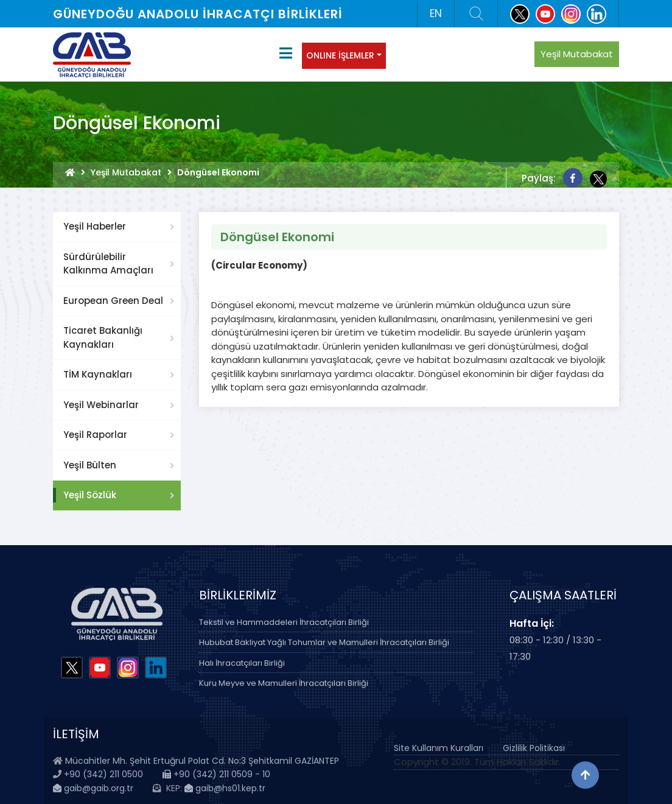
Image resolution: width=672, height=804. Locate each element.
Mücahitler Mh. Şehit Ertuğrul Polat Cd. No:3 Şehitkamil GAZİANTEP (202, 761)
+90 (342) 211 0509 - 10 (216, 774)
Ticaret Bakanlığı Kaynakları (103, 337)
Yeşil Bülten (90, 465)
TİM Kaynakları (98, 374)
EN (436, 13)
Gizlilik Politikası (534, 748)
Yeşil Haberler (95, 226)
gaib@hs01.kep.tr (225, 788)
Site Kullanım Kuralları (439, 748)
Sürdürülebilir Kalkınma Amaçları (108, 264)
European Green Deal (113, 301)
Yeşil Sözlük (90, 495)
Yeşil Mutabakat (577, 54)
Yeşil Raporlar (95, 435)
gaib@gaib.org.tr (93, 788)
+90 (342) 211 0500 (103, 774)
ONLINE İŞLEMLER (340, 55)
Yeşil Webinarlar (101, 405)
